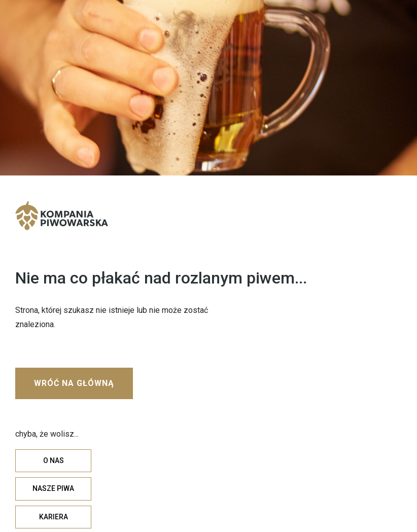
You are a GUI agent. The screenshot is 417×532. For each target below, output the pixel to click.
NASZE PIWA (53, 488)
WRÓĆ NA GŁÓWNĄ (74, 383)
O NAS (54, 460)
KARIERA (54, 517)
